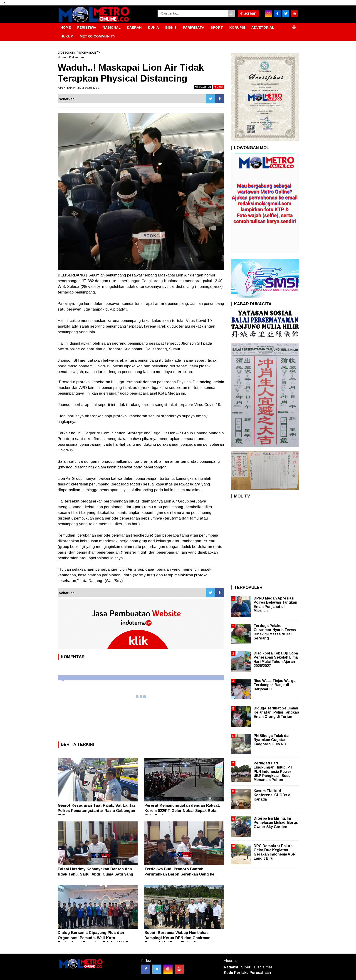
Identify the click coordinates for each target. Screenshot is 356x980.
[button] (294, 25)
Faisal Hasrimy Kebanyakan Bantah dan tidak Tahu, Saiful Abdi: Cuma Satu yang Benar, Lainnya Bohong (95, 874)
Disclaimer (263, 967)
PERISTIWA (87, 27)
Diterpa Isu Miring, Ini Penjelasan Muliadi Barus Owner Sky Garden (276, 822)
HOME (66, 27)
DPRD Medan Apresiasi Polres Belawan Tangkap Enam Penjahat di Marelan (275, 604)
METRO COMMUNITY (98, 36)
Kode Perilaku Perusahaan (247, 973)
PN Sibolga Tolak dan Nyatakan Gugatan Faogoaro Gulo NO (272, 740)
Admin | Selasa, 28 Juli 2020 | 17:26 (78, 88)
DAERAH (134, 27)
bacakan (203, 87)
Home (62, 57)
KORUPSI (237, 27)
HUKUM (67, 36)
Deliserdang (77, 57)
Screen (248, 13)
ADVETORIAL (263, 27)
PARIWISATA (194, 27)
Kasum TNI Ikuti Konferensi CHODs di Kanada (272, 795)
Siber (246, 967)
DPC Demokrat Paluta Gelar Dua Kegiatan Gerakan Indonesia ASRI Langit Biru (275, 852)
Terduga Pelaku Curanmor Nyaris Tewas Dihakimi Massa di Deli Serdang (275, 632)
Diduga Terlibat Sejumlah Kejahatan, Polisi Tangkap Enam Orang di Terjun (276, 712)
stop (219, 87)
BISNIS (171, 27)
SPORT (217, 27)
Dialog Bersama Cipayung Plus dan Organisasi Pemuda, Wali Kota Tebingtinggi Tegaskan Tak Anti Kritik (93, 938)
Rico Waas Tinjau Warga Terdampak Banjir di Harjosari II (274, 685)
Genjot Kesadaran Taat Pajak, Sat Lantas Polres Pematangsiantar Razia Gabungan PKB (97, 810)
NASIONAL (112, 27)
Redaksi (231, 967)
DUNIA (153, 27)
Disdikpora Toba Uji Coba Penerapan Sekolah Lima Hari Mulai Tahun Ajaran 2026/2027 (276, 659)
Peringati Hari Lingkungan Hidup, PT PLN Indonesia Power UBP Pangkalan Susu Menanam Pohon (273, 771)
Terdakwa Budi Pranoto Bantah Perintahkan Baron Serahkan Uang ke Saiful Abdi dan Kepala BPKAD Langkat (181, 874)
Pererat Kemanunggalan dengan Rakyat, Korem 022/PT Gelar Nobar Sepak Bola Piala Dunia (182, 810)
